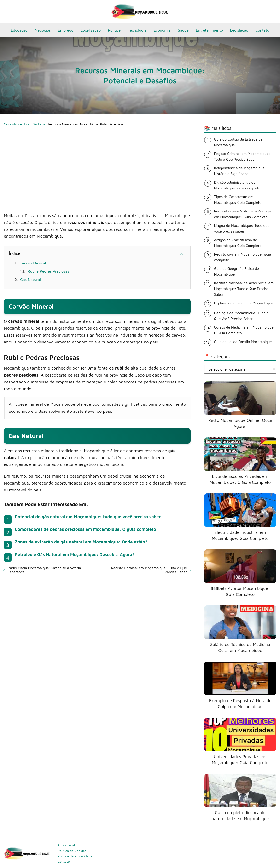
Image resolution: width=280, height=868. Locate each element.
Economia (162, 30)
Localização (91, 30)
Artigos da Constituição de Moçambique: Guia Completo (238, 243)
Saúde (183, 30)
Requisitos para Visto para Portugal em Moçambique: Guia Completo (243, 214)
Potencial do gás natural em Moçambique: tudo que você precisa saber (88, 517)
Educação (19, 30)
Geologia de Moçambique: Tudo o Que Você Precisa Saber (241, 316)
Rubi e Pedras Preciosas (48, 271)
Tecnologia (137, 30)
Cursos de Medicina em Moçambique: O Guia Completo (245, 330)
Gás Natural (30, 280)
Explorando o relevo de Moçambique (244, 303)
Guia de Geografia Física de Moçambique (236, 271)
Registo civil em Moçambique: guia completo (243, 257)
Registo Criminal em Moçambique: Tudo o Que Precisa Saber (149, 570)
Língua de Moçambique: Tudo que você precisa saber (242, 228)
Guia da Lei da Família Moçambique (243, 342)
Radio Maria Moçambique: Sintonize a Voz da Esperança (44, 570)
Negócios (43, 30)
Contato (262, 30)
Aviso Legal (66, 845)
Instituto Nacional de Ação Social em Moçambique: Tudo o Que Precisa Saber (244, 289)
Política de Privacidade (75, 856)
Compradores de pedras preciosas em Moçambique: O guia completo (85, 529)
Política (114, 30)
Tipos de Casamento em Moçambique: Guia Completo (238, 200)
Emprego (66, 30)
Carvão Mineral (33, 263)
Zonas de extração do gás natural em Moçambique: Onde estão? (81, 542)
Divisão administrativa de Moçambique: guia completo (237, 185)
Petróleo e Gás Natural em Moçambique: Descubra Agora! (74, 555)
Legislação (239, 30)
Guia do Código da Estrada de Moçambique (238, 142)
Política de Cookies (72, 851)
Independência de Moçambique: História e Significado (240, 171)
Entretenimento (209, 30)
